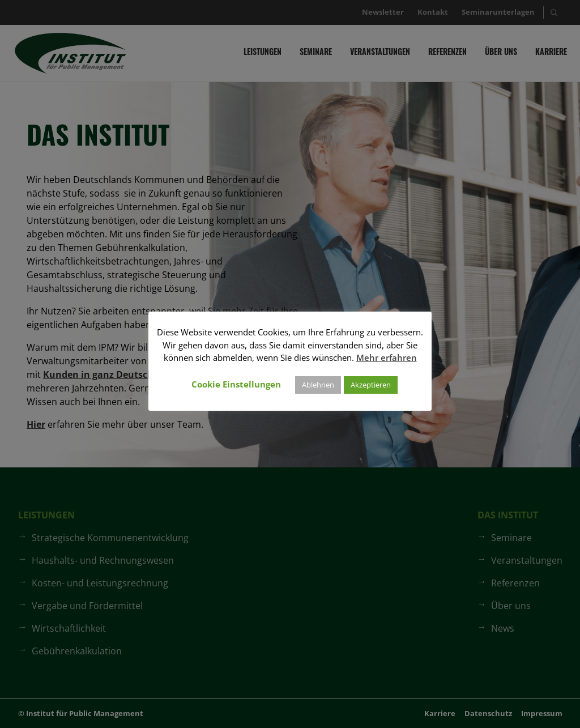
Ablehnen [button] (318, 385)
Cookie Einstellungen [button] (236, 384)
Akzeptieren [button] (371, 385)
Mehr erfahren (387, 357)
